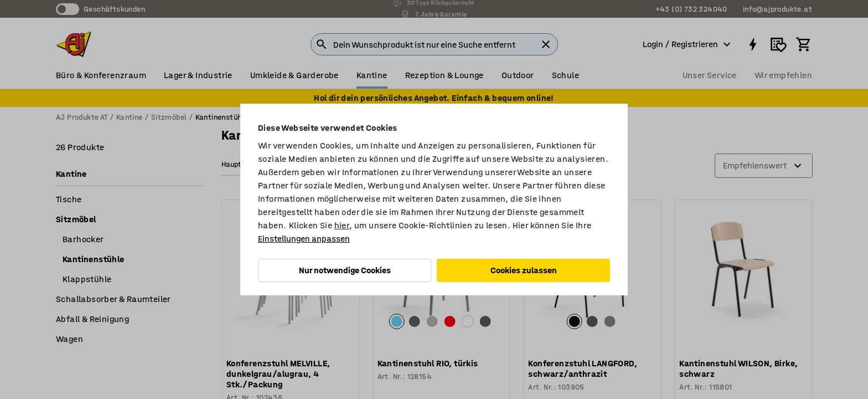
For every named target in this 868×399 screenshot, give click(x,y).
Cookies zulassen (524, 270)
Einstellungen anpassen (304, 239)
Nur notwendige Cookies (345, 270)
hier (342, 225)
